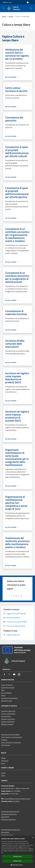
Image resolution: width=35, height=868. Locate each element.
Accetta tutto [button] (17, 857)
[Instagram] (19, 675)
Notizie (3, 758)
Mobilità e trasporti (7, 724)
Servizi (11, 16)
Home (4, 16)
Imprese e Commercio (8, 719)
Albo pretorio (5, 832)
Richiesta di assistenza (8, 819)
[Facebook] (4, 675)
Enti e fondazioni (6, 693)
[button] (17, 865)
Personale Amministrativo (9, 698)
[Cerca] (31, 8)
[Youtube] (14, 675)
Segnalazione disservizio (9, 814)
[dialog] (17, 852)
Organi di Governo (7, 685)
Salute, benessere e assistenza (11, 742)
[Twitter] (9, 675)
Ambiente (4, 740)
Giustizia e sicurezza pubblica (10, 734)
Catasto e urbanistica (8, 722)
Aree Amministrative (8, 688)
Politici (3, 695)
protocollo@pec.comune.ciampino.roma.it (17, 799)
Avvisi (3, 763)
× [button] (33, 838)
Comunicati (5, 761)
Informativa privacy (7, 835)
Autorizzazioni (6, 745)
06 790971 (16, 801)
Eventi (3, 775)
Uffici (3, 690)
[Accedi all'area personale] (28, 2)
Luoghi (3, 773)
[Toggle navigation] (4, 8)
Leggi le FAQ (5, 817)
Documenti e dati (7, 701)
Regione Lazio (7, 2)
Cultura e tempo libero (8, 714)
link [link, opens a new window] (2, 853)
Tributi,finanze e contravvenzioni (12, 737)
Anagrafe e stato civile (8, 711)
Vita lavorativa (6, 716)
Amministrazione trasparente (10, 830)
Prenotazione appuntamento (10, 811)
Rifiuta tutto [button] (17, 861)
